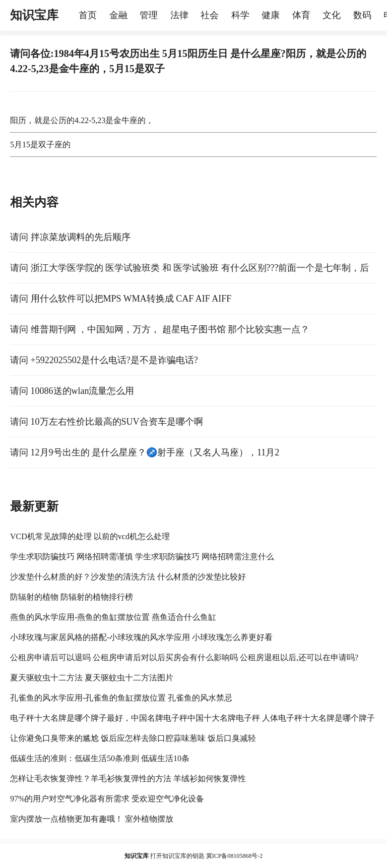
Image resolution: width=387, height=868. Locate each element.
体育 (301, 15)
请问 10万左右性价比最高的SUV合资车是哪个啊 (107, 422)
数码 (362, 15)
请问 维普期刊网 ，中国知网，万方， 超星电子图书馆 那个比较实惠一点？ (160, 329)
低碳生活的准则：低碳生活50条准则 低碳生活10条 (100, 758)
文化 (332, 15)
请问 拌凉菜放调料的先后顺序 (70, 237)
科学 (240, 15)
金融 (118, 15)
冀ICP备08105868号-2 (235, 856)
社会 (210, 15)
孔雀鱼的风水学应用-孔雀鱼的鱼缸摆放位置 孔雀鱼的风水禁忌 (121, 698)
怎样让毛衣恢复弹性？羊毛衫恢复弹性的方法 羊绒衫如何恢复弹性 (128, 778)
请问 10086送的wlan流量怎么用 (72, 391)
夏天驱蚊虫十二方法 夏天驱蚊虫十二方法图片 (92, 678)
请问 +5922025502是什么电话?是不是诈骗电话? (104, 360)
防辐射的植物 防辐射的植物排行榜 (72, 597)
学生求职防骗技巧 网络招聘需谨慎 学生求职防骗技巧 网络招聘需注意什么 (142, 557)
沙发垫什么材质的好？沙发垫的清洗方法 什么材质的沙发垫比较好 (128, 577)
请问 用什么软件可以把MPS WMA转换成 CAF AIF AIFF (121, 299)
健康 (271, 15)
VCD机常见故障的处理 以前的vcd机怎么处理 (90, 536)
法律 (179, 15)
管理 (149, 15)
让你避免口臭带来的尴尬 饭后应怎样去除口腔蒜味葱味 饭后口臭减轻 (133, 738)
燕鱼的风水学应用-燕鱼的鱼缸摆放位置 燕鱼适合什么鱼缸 (113, 617)
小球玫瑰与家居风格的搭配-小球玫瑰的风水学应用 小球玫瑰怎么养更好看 (141, 637)
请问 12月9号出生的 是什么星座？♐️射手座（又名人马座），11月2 (145, 452)
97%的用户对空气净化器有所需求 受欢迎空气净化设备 (107, 799)
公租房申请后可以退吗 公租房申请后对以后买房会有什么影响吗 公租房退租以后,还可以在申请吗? (184, 657)
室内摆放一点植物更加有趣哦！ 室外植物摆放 (92, 819)
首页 (88, 15)
